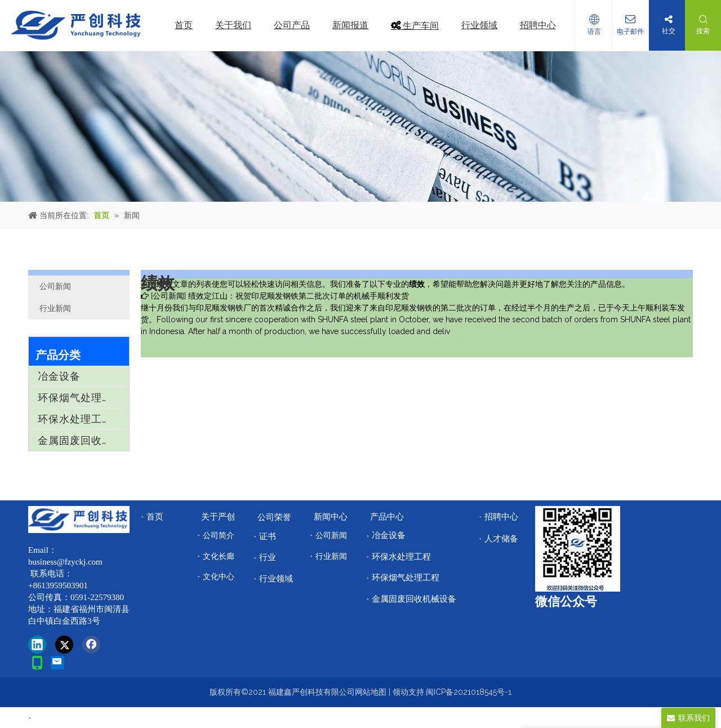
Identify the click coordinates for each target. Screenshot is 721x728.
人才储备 (501, 539)
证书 (268, 536)
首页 (155, 517)
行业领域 (276, 579)
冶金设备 (59, 376)
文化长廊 (219, 556)
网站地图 (371, 692)
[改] (578, 549)
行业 (268, 557)
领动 (400, 692)
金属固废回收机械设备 (83, 440)
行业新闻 (55, 308)
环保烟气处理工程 (81, 398)
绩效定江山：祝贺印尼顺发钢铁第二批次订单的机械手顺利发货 (299, 296)
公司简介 (219, 535)
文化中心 (219, 576)
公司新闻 (55, 286)
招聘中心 (501, 517)
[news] (360, 126)
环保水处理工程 (75, 419)
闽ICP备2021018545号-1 (469, 692)
